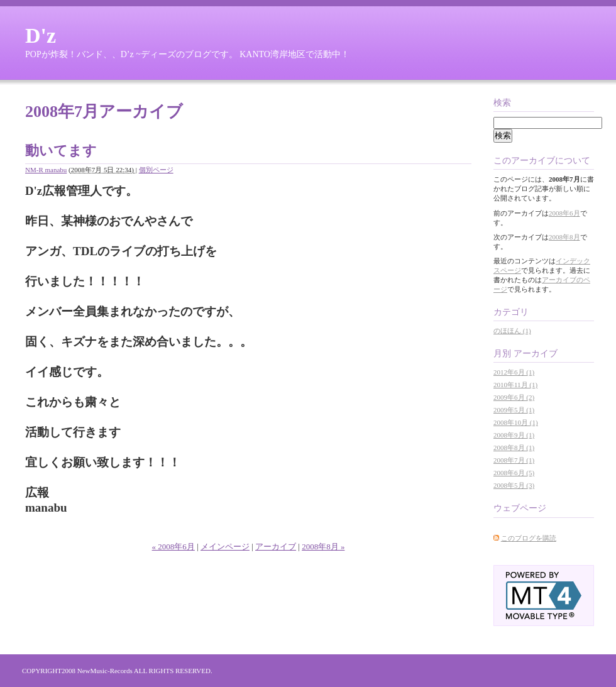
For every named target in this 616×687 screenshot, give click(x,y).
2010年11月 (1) (515, 385)
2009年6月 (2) (514, 397)
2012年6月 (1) (514, 372)
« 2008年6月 (173, 547)
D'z (41, 36)
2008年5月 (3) (514, 485)
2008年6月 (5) (514, 473)
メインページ (225, 547)
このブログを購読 (529, 538)
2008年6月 (564, 213)
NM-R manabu (46, 170)
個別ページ (156, 170)
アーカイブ (276, 547)
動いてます (61, 151)
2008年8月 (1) (514, 448)
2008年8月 (564, 237)
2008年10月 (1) (516, 422)
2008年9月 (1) (514, 435)
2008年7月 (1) (514, 460)
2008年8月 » (323, 547)
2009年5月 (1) (514, 410)
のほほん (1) (512, 331)
